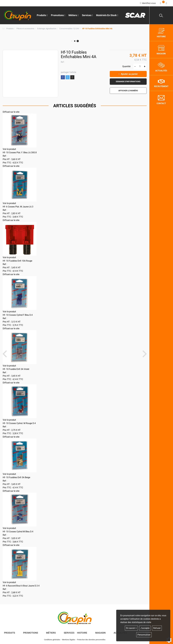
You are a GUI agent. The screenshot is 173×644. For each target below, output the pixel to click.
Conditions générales (52, 640)
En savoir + (131, 628)
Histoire (82, 633)
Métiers (51, 633)
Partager (63, 77)
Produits (42, 15)
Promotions (58, 15)
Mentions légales (69, 640)
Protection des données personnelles (91, 640)
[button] (97, 29)
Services (69, 633)
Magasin (100, 633)
